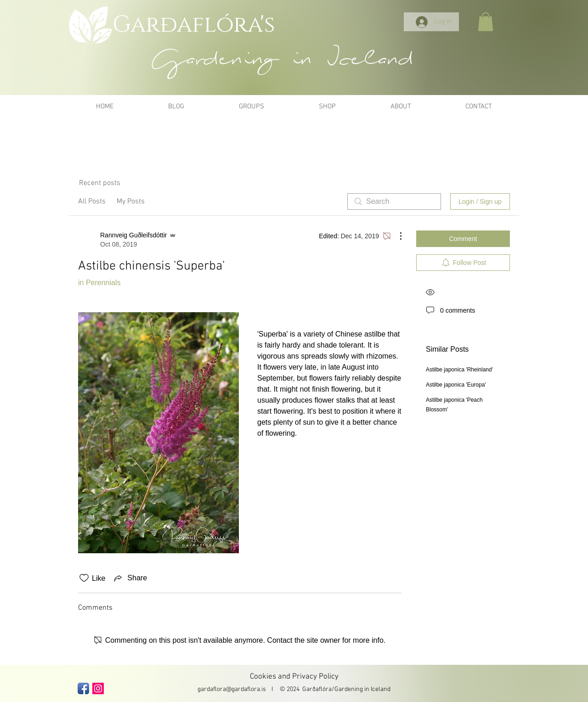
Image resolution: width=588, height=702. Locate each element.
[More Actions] (396, 236)
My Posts (131, 202)
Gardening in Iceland (362, 689)
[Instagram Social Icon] (98, 688)
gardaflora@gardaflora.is (232, 689)
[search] (394, 202)
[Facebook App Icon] (83, 688)
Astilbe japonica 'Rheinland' (459, 370)
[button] (486, 22)
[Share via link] (130, 578)
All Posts (92, 202)
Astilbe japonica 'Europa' (456, 385)
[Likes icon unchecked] (84, 578)
